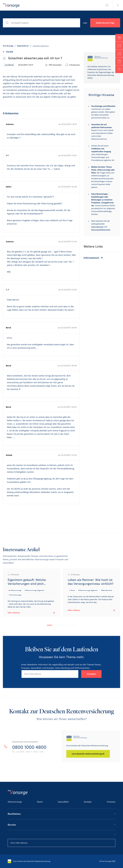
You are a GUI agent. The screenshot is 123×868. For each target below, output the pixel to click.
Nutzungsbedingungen (101, 230)
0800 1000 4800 (31, 747)
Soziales (88, 802)
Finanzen (111, 802)
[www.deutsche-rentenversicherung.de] (88, 754)
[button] (119, 38)
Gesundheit (63, 802)
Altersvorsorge (15, 802)
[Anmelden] (91, 674)
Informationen (97, 227)
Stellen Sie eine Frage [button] (105, 23)
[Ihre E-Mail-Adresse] (50, 674)
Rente (40, 802)
